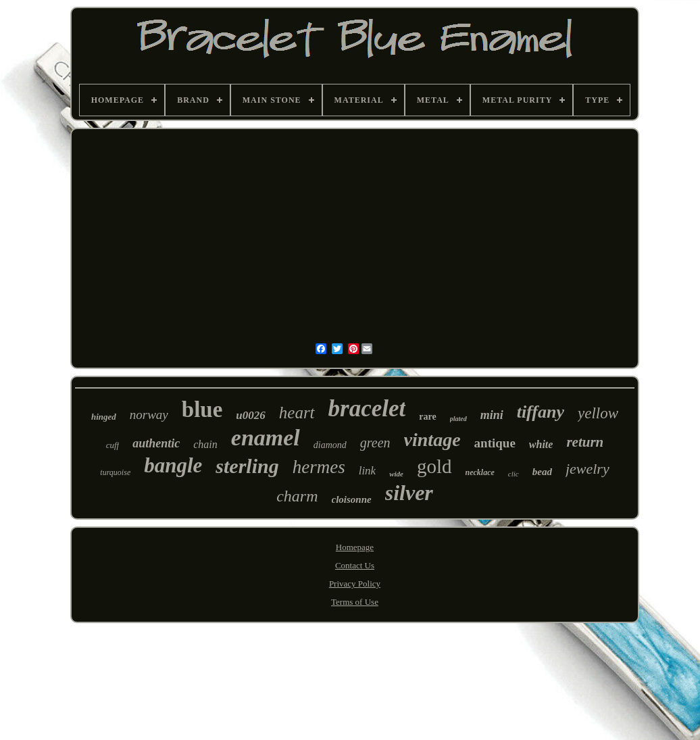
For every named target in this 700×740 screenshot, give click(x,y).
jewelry (587, 469)
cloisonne (352, 499)
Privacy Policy (355, 584)
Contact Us (355, 565)
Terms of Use (355, 602)
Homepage (355, 547)
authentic (156, 443)
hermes (319, 467)
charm (297, 496)
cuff (113, 445)
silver (409, 493)
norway (149, 415)
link (368, 471)
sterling (247, 466)
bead (542, 472)
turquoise (115, 472)
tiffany (541, 412)
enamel (266, 438)
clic (514, 474)
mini (492, 415)
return (585, 442)
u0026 (250, 415)
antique (495, 443)
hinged (104, 417)
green (375, 443)
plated (458, 419)
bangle (173, 465)
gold (434, 466)
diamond (330, 445)
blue (202, 410)
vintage (432, 440)
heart (297, 413)
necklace (480, 472)
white (541, 444)
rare (427, 417)
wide (396, 474)
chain (205, 444)
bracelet (367, 409)
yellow (598, 413)
